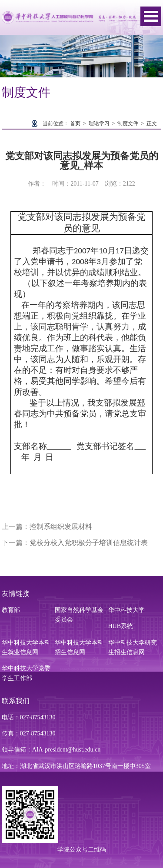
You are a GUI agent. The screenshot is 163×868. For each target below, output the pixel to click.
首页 (75, 123)
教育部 (11, 610)
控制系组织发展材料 (61, 527)
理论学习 (99, 123)
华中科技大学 (126, 610)
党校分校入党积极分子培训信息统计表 (89, 543)
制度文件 (128, 123)
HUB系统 (121, 626)
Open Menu (151, 16)
